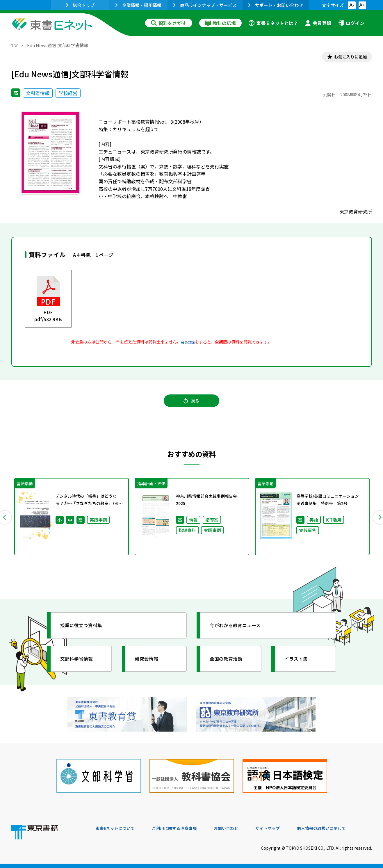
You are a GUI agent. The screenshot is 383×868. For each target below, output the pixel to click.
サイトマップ (285, 828)
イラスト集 (300, 667)
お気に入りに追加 (347, 58)
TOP (16, 45)
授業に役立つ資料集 (86, 634)
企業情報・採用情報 (138, 5)
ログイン (351, 23)
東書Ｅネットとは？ (273, 23)
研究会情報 (150, 667)
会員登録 (318, 23)
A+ (362, 5)
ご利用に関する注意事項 (183, 828)
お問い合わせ (240, 828)
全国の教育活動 (230, 667)
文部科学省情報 (81, 667)
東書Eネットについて (118, 828)
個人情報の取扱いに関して (344, 828)
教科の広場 (220, 23)
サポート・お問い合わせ (276, 5)
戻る (192, 405)
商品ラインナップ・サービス (205, 5)
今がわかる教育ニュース (240, 634)
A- (352, 5)
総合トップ (80, 5)
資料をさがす (169, 23)
